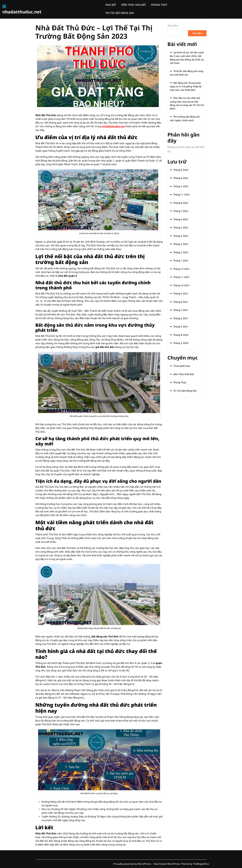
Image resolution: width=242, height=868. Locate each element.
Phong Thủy (180, 382)
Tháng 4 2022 (181, 236)
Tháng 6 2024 (181, 170)
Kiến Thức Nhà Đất (184, 374)
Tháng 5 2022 (181, 227)
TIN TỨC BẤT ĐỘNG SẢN (120, 13)
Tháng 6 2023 (181, 178)
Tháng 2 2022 (181, 252)
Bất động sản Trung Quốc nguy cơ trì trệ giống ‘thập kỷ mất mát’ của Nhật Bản (186, 86)
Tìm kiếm (173, 26)
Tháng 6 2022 (181, 219)
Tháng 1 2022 (181, 260)
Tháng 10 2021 (181, 285)
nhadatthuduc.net (22, 12)
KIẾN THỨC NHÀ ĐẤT (134, 5)
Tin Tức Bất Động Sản (185, 391)
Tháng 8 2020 (181, 335)
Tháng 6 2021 (181, 318)
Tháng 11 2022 (181, 194)
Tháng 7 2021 (181, 310)
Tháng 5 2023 (181, 186)
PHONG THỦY (159, 5)
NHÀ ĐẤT (111, 5)
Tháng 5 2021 (181, 327)
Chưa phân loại (182, 366)
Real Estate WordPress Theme (172, 864)
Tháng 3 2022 (181, 244)
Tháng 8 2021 (181, 302)
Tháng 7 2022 (181, 211)
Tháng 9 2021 (181, 293)
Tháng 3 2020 (181, 343)
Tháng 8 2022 (181, 203)
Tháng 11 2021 (181, 277)
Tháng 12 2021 (181, 269)
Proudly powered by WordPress (132, 864)
